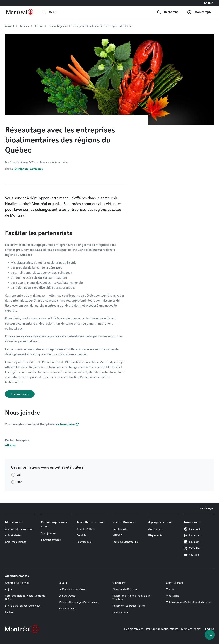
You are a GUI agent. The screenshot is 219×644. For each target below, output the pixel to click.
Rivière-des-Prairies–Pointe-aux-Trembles (132, 598)
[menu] (49, 12)
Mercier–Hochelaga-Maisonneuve (79, 602)
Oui (19, 475)
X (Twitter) (193, 548)
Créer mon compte (16, 542)
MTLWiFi (118, 535)
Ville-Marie (173, 596)
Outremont (119, 583)
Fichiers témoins (134, 629)
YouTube (192, 555)
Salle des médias (51, 540)
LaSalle (63, 583)
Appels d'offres (86, 529)
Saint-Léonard (175, 583)
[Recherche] (168, 12)
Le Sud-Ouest (67, 596)
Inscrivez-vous (20, 394)
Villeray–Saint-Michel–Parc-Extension (189, 602)
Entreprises (21, 169)
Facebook (192, 529)
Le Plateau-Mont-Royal (72, 589)
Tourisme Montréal (123, 542)
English (209, 3)
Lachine (10, 612)
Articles (24, 26)
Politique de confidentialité (162, 629)
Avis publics (155, 529)
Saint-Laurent (121, 612)
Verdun (170, 589)
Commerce (36, 169)
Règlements (155, 535)
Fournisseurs (84, 542)
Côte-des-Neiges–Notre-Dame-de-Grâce (26, 598)
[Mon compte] (200, 12)
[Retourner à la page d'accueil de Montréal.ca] (20, 12)
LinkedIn (192, 542)
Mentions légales (191, 629)
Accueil (9, 26)
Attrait (39, 26)
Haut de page (206, 508)
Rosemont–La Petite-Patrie (129, 606)
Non (20, 482)
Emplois (81, 535)
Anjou (8, 589)
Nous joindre (48, 533)
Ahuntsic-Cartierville (17, 583)
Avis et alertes (13, 535)
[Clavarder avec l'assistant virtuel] (210, 635)
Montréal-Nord (68, 609)
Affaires (10, 445)
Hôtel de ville (120, 529)
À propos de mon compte (20, 529)
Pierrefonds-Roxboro (125, 589)
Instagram (193, 535)
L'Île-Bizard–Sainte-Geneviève (23, 606)
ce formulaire (65, 424)
